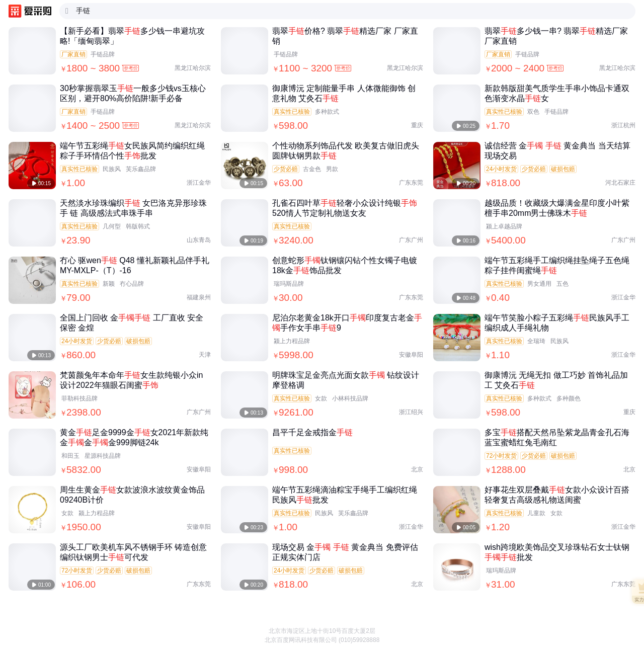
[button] (625, 624)
